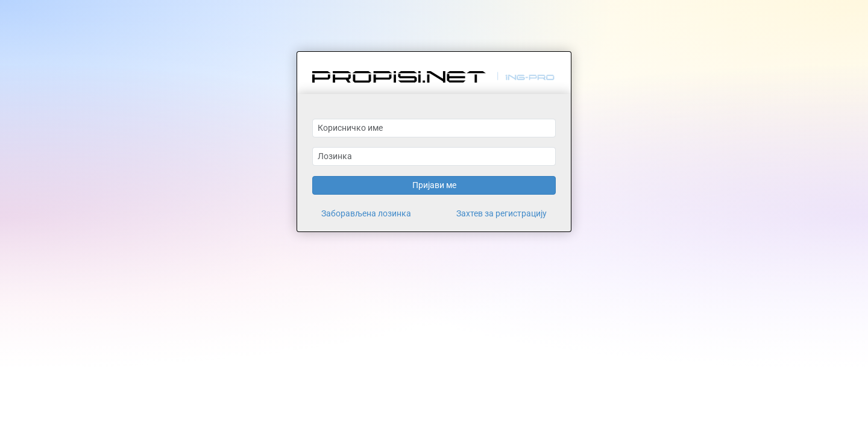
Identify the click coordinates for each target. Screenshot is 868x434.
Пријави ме (434, 185)
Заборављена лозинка (366, 213)
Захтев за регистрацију (502, 213)
